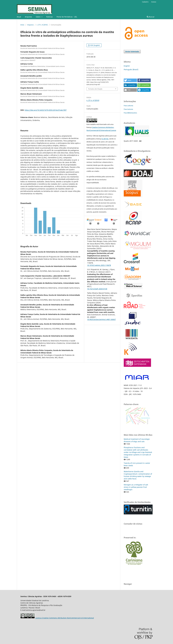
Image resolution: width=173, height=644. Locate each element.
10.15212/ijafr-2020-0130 (97, 289)
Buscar (151, 17)
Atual (19, 17)
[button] (130, 80)
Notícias (49, 17)
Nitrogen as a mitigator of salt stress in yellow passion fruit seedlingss (136, 487)
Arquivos (28, 17)
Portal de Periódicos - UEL (67, 17)
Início (22, 25)
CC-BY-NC (105, 139)
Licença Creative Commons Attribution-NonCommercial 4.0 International (65, 618)
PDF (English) (95, 45)
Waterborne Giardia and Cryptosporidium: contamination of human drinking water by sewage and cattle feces (138, 475)
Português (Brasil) (131, 69)
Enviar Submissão (132, 52)
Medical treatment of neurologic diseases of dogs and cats (137, 440)
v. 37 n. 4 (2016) (42, 25)
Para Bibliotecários (130, 113)
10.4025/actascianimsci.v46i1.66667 (101, 319)
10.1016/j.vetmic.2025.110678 (99, 265)
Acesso (154, 2)
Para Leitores (128, 106)
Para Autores (128, 109)
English (127, 66)
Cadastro (145, 2)
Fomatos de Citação (95, 89)
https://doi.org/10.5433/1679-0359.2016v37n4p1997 (46, 110)
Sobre (38, 17)
